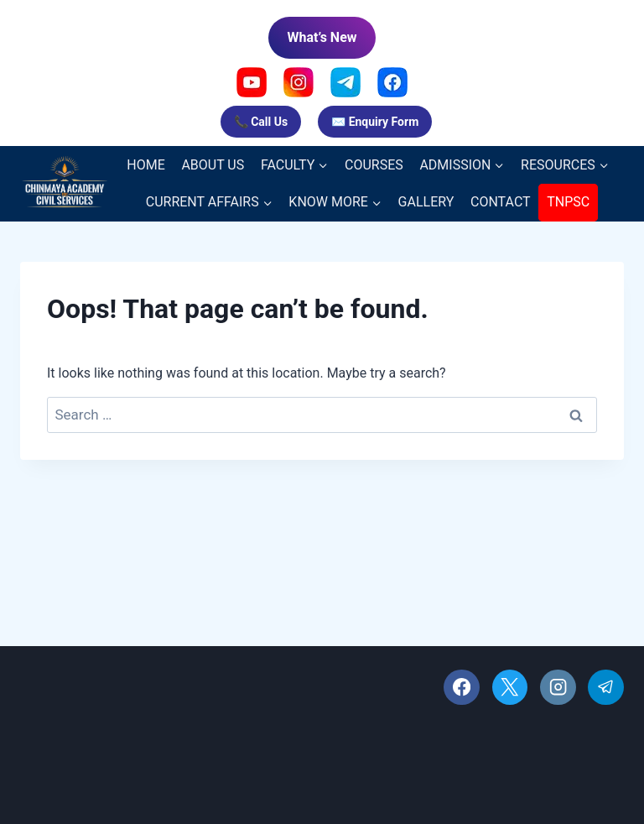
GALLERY (426, 202)
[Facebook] (462, 688)
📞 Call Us (261, 122)
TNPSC (568, 202)
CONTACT (501, 202)
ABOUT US (213, 165)
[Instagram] (558, 688)
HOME (145, 165)
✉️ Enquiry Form (375, 122)
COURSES (374, 165)
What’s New (322, 37)
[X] (510, 688)
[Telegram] (606, 688)
